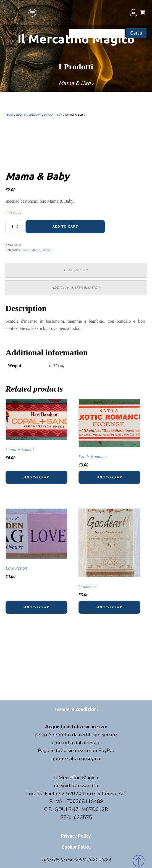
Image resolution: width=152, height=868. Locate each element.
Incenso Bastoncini (29, 115)
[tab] (76, 270)
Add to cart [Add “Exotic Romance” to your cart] (109, 477)
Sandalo (47, 250)
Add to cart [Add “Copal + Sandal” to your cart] (36, 477)
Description (76, 270)
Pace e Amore (53, 115)
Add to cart (65, 226)
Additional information (76, 288)
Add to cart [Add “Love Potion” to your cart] (36, 607)
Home (10, 115)
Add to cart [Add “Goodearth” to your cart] (109, 607)
